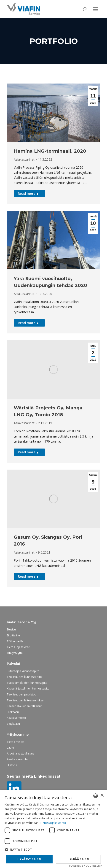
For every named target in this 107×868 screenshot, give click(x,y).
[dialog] (53, 829)
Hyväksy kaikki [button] (29, 859)
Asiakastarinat (24, 159)
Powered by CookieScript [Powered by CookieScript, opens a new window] (86, 866)
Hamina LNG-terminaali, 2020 (50, 151)
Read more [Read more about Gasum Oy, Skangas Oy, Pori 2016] (28, 576)
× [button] (102, 796)
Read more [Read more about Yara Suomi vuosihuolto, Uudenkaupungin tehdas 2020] (28, 323)
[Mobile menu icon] (96, 9)
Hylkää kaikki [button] (78, 859)
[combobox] (96, 796)
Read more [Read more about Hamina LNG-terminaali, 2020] (28, 193)
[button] (53, 850)
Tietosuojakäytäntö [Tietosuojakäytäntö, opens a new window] (53, 823)
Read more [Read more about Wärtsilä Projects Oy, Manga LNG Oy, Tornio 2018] (28, 452)
